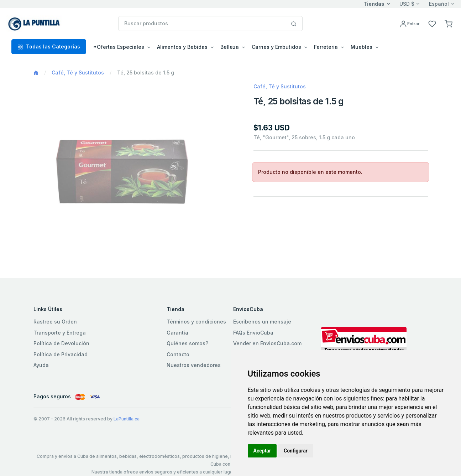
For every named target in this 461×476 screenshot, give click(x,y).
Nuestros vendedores (194, 365)
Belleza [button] (230, 47)
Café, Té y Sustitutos (78, 73)
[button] (449, 23)
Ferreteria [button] (326, 47)
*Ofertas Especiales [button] (119, 47)
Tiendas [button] (374, 4)
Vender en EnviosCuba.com (267, 343)
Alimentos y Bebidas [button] (182, 47)
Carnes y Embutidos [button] (276, 47)
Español (439, 4)
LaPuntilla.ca (127, 419)
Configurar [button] (296, 451)
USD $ (407, 4)
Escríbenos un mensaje (262, 322)
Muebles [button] (362, 47)
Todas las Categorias (49, 46)
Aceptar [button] (262, 451)
